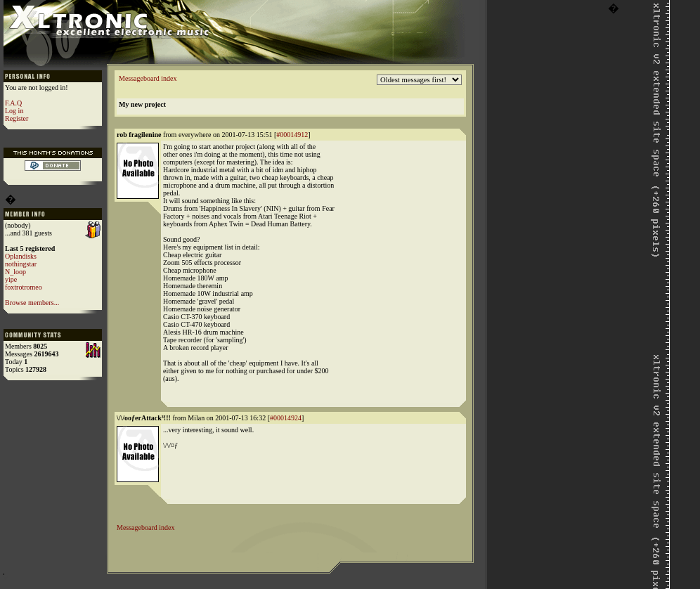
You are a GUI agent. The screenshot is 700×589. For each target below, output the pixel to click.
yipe (11, 279)
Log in (14, 111)
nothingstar (21, 264)
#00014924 (286, 418)
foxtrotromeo (24, 287)
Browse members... (32, 303)
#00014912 (292, 135)
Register (17, 118)
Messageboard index (148, 78)
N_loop (15, 272)
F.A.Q (13, 103)
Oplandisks (21, 256)
